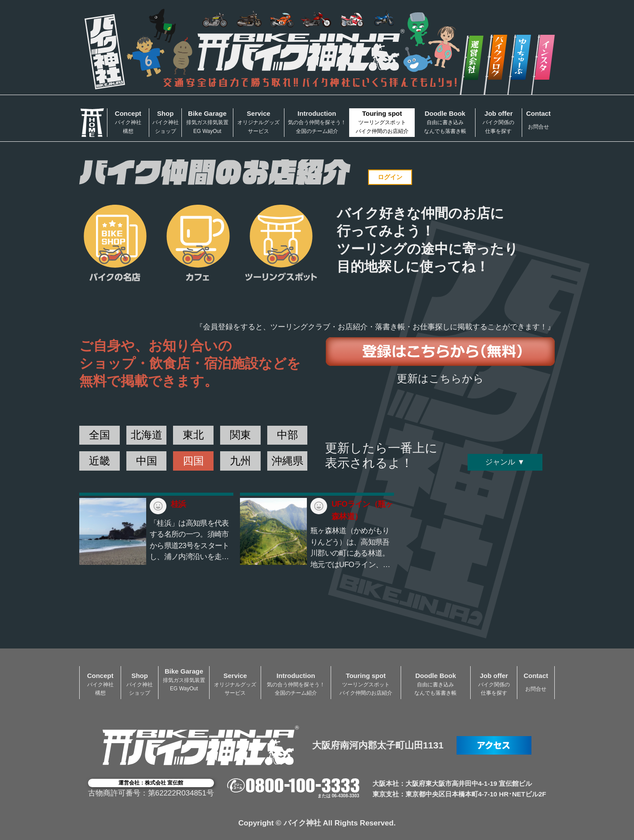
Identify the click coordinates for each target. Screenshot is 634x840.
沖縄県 (288, 461)
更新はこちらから (440, 378)
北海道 (147, 435)
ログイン (390, 177)
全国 (100, 435)
